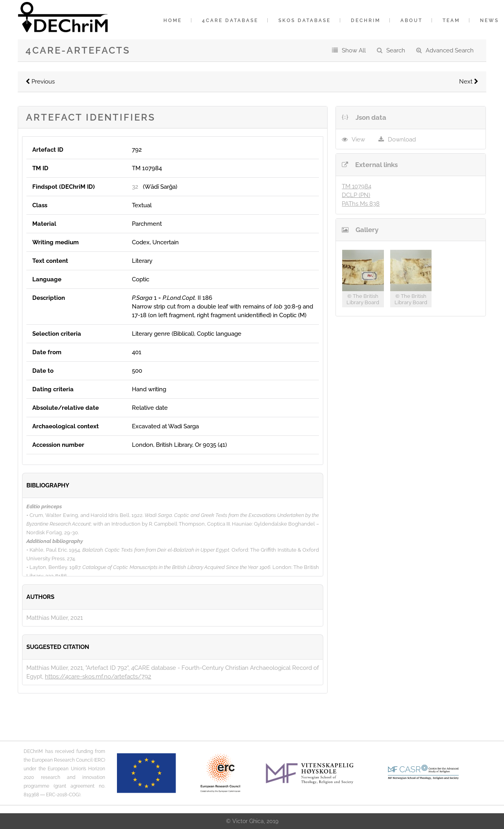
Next (469, 82)
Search (396, 50)
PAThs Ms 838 (361, 204)
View (358, 139)
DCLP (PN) (356, 195)
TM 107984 (357, 186)
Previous (40, 82)
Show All (354, 50)
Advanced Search (450, 50)
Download (402, 139)
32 (135, 187)
